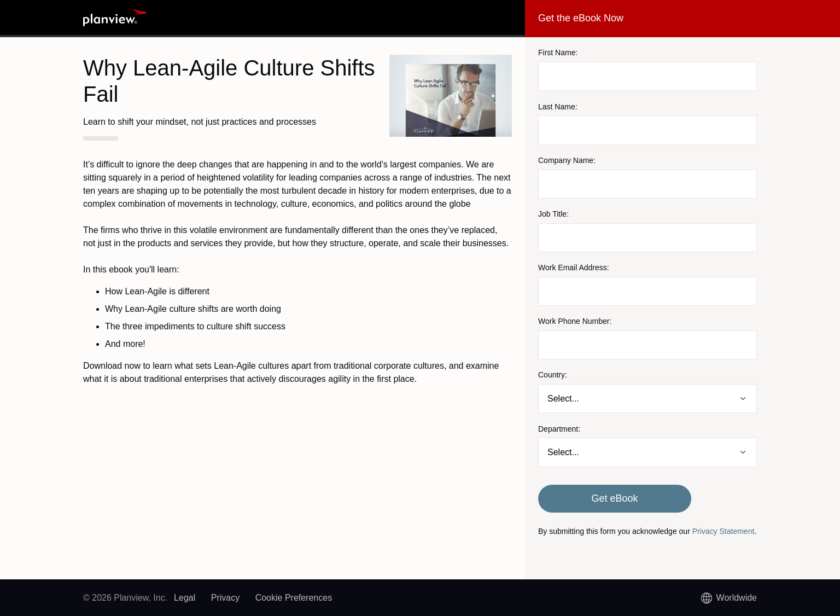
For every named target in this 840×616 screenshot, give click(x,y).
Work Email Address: (574, 268)
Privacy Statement (724, 531)
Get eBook (614, 498)
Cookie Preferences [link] (294, 598)
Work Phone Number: (575, 321)
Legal (185, 598)
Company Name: (567, 160)
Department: (559, 429)
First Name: (558, 53)
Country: (553, 375)
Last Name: (558, 107)
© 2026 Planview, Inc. (125, 598)
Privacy (225, 598)
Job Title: (553, 214)
